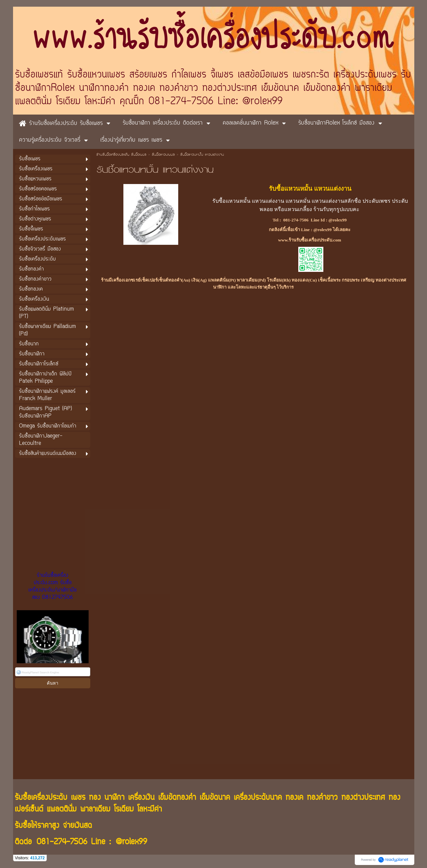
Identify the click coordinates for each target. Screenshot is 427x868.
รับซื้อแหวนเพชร (163, 155)
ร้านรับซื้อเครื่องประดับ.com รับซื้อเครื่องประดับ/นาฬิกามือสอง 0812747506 (52, 586)
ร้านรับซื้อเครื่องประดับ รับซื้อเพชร (121, 155)
